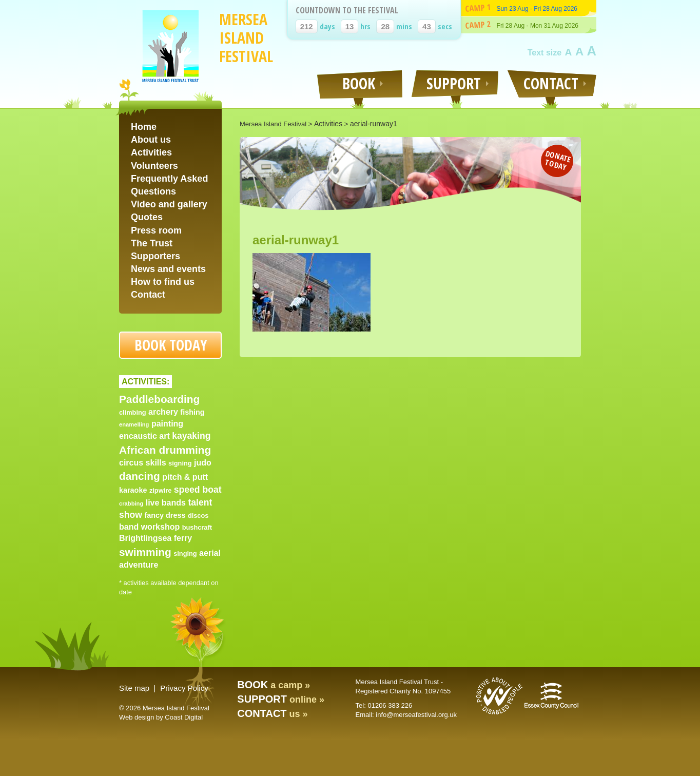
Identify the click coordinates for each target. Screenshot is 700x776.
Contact (148, 295)
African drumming (165, 450)
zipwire (160, 490)
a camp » (274, 685)
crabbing (131, 503)
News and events (168, 269)
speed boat (198, 490)
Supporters (155, 256)
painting (167, 424)
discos (198, 516)
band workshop (149, 527)
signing (180, 463)
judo (203, 463)
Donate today (558, 160)
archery (163, 412)
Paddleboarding (159, 399)
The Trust (152, 243)
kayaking (191, 436)
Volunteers (154, 166)
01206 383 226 (390, 705)
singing (185, 554)
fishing (192, 412)
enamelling (134, 424)
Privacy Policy (184, 688)
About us (151, 140)
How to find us (163, 282)
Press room (156, 230)
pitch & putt (185, 477)
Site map (134, 688)
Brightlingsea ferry (155, 538)
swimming (145, 552)
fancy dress (165, 515)
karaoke (133, 490)
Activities (151, 152)
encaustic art (144, 436)
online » (281, 700)
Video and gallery (169, 204)
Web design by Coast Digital (161, 717)
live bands (166, 503)
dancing (140, 476)
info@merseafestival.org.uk (416, 715)
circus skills (143, 463)
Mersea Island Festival (246, 38)
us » (272, 714)
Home (144, 127)
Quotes (147, 217)
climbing (133, 412)
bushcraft (197, 527)
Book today (171, 345)
